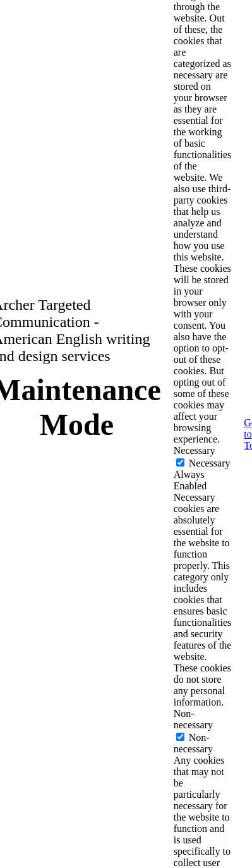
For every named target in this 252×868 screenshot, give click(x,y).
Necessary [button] (195, 450)
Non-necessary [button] (193, 719)
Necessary (210, 463)
